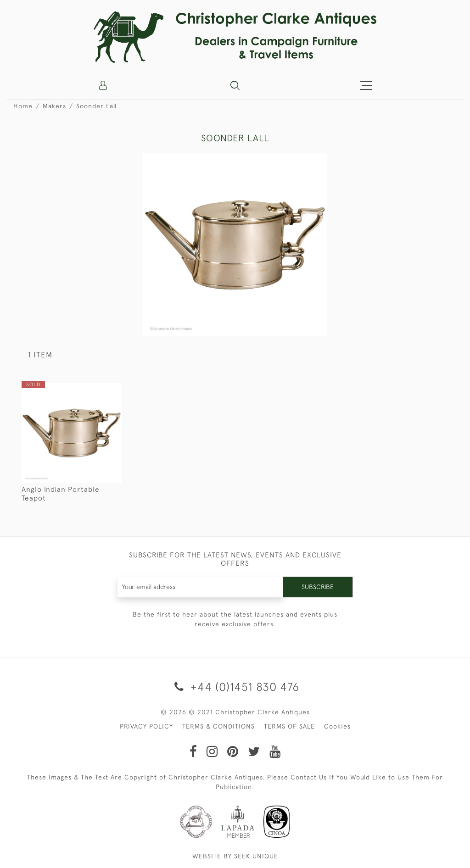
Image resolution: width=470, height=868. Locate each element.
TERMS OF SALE (289, 726)
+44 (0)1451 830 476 (235, 687)
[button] (235, 85)
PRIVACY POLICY (146, 726)
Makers (54, 106)
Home (23, 106)
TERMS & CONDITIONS (218, 726)
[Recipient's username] (201, 587)
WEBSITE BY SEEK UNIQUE (235, 856)
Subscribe (318, 587)
